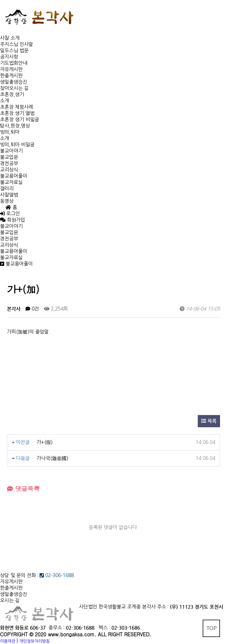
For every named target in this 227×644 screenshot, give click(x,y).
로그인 (10, 214)
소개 (5, 101)
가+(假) (45, 442)
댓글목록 (23, 488)
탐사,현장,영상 (15, 126)
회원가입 (15, 220)
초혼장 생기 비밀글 (19, 120)
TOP (212, 628)
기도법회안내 (14, 63)
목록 (209, 421)
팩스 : (105, 628)
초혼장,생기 (12, 94)
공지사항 (9, 57)
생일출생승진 (14, 82)
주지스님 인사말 (17, 44)
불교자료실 (11, 182)
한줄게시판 (11, 76)
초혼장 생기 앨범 (17, 113)
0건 (32, 309)
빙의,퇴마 (10, 132)
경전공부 (9, 163)
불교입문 (9, 157)
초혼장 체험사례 (17, 107)
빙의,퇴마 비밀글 (17, 145)
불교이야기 (11, 151)
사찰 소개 (10, 38)
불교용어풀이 (14, 176)
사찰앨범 (9, 195)
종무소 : (57, 628)
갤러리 (7, 189)
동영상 (7, 201)
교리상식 (9, 170)
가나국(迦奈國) (52, 458)
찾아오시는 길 (14, 88)
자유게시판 (11, 69)
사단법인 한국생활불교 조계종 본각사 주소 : (124, 607)
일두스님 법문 (14, 51)
